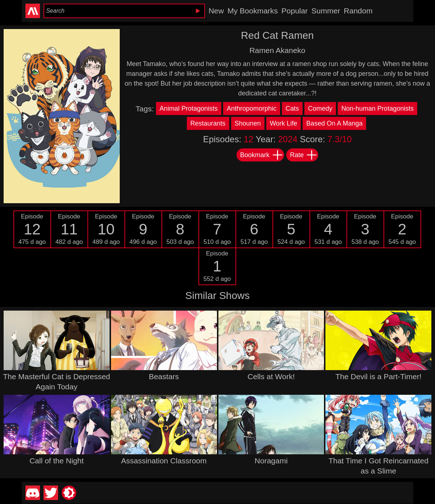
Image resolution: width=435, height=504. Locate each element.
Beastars (164, 376)
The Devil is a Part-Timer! (378, 376)
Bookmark (262, 155)
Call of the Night (56, 461)
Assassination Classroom (164, 461)
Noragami (271, 461)
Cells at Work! (271, 376)
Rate (304, 155)
